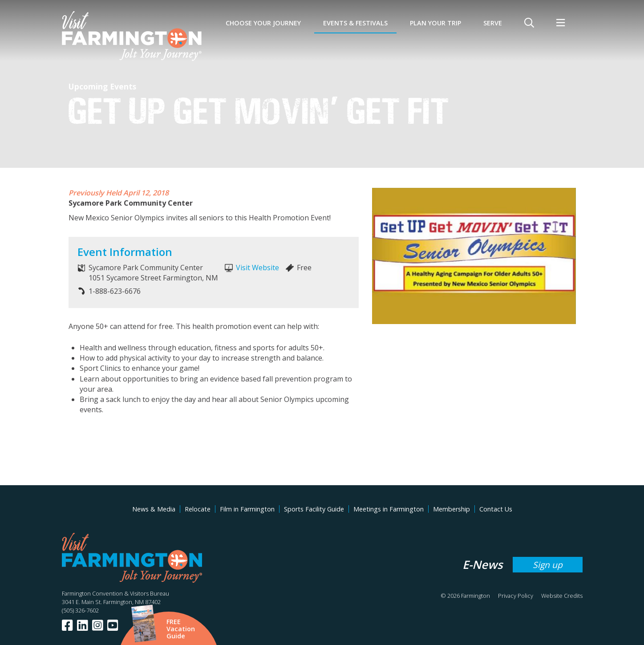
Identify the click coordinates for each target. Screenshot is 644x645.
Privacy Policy (516, 596)
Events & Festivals (355, 23)
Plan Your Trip (435, 23)
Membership (452, 509)
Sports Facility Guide (314, 509)
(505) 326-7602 (80, 610)
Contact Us (496, 509)
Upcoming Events (102, 86)
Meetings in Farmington (389, 509)
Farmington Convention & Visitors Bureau (115, 593)
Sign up (548, 565)
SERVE (493, 23)
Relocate (198, 509)
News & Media (154, 509)
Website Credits (562, 596)
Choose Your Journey (263, 23)
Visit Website (257, 268)
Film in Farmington (247, 509)
